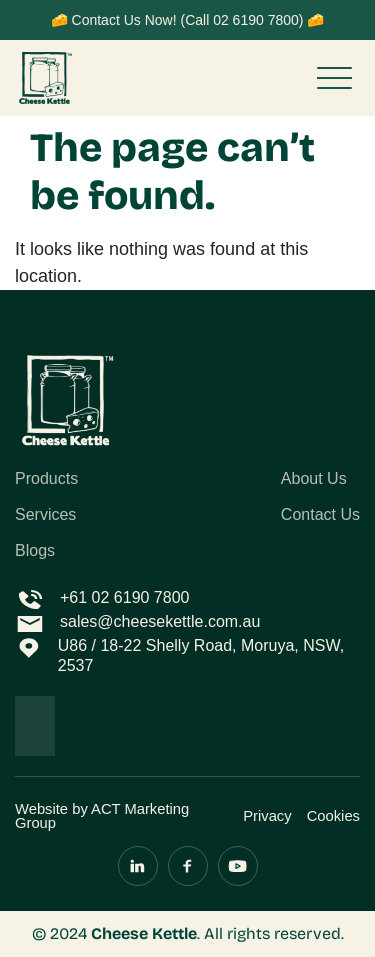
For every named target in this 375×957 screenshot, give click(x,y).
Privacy (267, 816)
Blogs (35, 551)
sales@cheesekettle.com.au (160, 621)
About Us (314, 479)
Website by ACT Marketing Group (102, 816)
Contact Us (320, 515)
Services (45, 515)
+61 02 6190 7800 (124, 597)
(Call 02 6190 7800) (241, 20)
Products (46, 479)
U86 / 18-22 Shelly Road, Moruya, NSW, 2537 (201, 655)
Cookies (333, 816)
